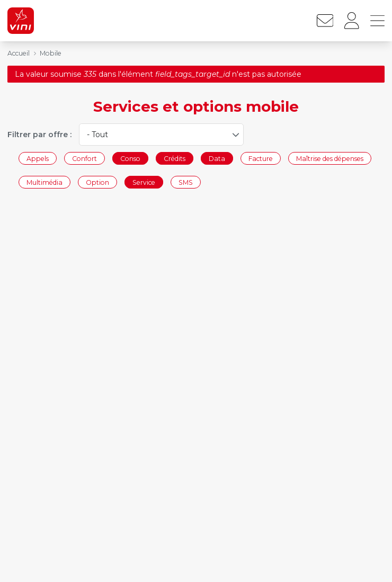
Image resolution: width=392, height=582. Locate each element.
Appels (38, 158)
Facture (261, 158)
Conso (130, 158)
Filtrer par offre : (39, 135)
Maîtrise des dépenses (330, 158)
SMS (186, 182)
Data (217, 158)
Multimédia (44, 182)
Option (97, 182)
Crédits (175, 158)
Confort (84, 158)
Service (144, 182)
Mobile (51, 53)
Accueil (19, 53)
